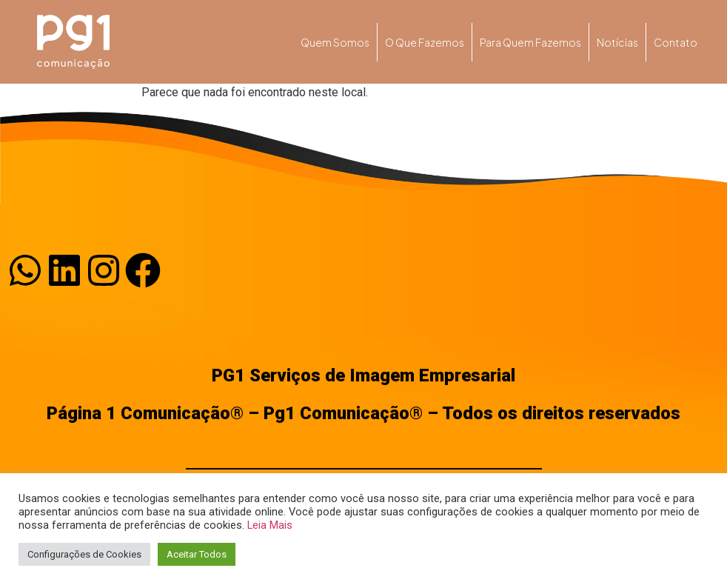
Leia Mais (270, 525)
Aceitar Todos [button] (197, 554)
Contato (676, 42)
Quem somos (335, 42)
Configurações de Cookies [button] (84, 554)
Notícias (617, 42)
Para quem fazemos (530, 42)
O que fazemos (425, 42)
